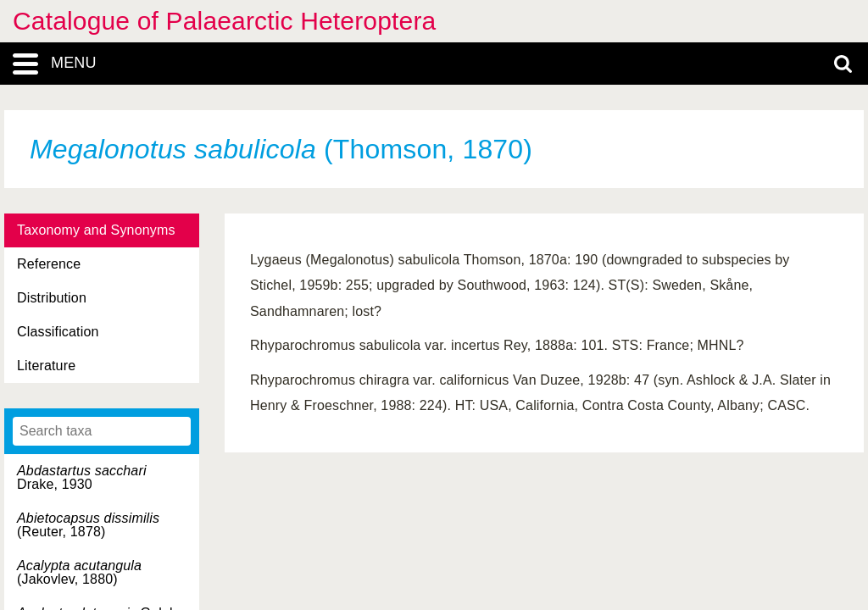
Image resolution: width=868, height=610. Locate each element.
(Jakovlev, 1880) (79, 572)
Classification (58, 332)
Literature (46, 366)
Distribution (52, 298)
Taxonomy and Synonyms (96, 230)
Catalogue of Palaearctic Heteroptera (224, 21)
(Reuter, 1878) (88, 525)
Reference (49, 264)
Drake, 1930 (82, 477)
